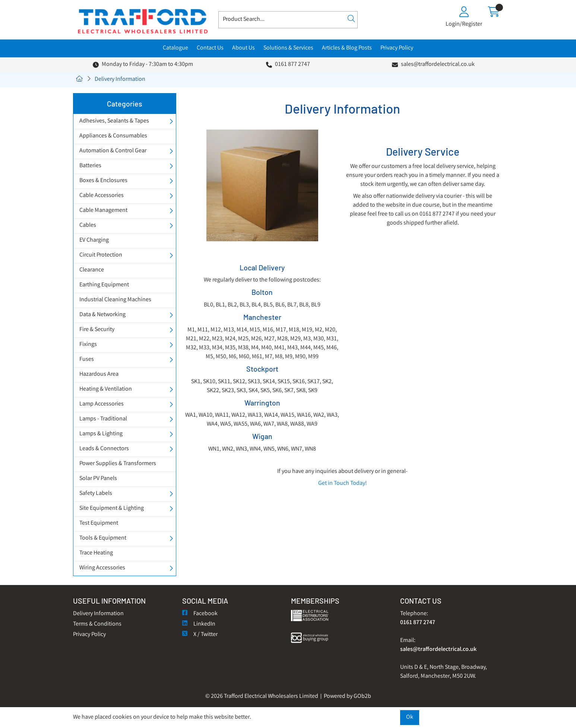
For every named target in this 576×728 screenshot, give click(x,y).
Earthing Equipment (104, 285)
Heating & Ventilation (106, 389)
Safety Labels (96, 494)
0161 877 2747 (292, 65)
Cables (88, 225)
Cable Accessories (102, 196)
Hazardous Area (99, 374)
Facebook (200, 614)
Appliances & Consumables (113, 136)
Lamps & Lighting (101, 434)
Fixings (88, 345)
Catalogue (175, 48)
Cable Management (103, 211)
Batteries (90, 166)
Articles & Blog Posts (347, 48)
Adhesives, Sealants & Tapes (114, 121)
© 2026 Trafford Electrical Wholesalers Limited (262, 697)
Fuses (87, 360)
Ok (410, 717)
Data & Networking (102, 315)
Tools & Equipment (103, 538)
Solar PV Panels (98, 479)
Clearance (92, 270)
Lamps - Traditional (103, 419)
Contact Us (210, 48)
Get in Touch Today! (343, 484)
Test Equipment (99, 523)
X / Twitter (200, 635)
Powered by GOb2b (347, 697)
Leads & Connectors (104, 449)
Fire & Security (97, 330)
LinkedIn (199, 624)
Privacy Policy (397, 48)
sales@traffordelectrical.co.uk (438, 65)
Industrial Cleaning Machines (115, 300)
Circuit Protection (101, 255)
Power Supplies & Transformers (118, 464)
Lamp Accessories (102, 404)
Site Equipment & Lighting (112, 508)
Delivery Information (120, 80)
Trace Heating (96, 553)
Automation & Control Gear (113, 151)
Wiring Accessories (102, 568)
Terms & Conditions (97, 624)
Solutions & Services (288, 48)
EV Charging (94, 240)
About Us (243, 48)
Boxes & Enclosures (103, 181)
